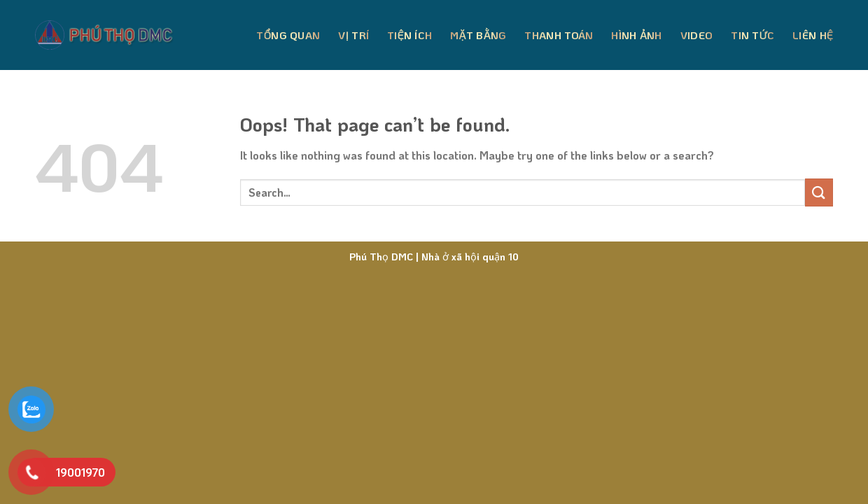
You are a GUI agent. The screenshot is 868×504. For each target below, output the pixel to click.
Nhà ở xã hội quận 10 (469, 257)
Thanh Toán (559, 35)
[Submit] (819, 192)
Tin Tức (752, 35)
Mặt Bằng (478, 35)
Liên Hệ (813, 35)
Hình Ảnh (636, 35)
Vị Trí (353, 35)
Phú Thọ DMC (381, 257)
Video (697, 35)
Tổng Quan (288, 35)
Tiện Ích (409, 35)
